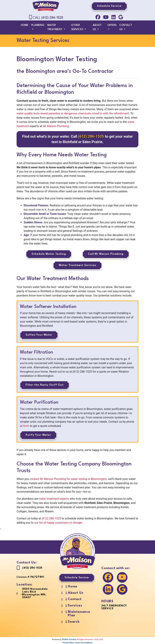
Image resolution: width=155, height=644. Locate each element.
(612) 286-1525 (52, 18)
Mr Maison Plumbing (56, 126)
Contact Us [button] (126, 27)
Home (25, 25)
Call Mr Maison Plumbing (106, 254)
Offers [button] (112, 25)
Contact (75, 599)
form (26, 426)
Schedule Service (109, 6)
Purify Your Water (38, 435)
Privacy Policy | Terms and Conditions (77, 643)
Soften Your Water (39, 335)
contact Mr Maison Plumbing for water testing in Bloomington (68, 479)
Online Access (69, 639)
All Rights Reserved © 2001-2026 (90, 640)
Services (75, 606)
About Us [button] (97, 27)
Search (74, 622)
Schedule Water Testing (49, 254)
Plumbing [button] (38, 25)
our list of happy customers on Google (58, 523)
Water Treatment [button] (55, 27)
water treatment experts (54, 499)
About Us (76, 593)
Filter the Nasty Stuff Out (45, 385)
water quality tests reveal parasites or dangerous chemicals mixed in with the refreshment (73, 113)
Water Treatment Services (77, 265)
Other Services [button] (77, 27)
